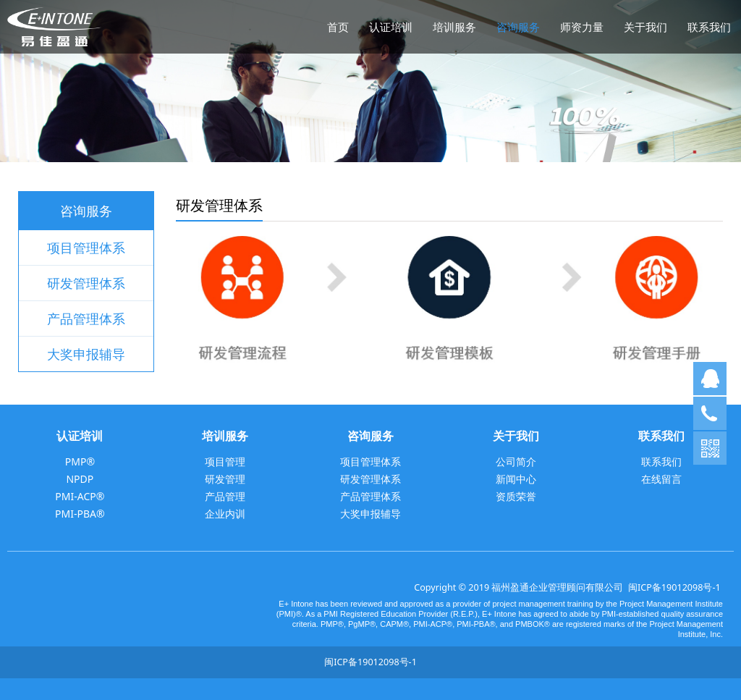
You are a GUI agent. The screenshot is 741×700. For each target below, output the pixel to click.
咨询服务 (518, 27)
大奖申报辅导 (86, 354)
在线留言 (661, 479)
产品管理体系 (86, 319)
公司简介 (516, 461)
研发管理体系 (86, 283)
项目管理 (225, 461)
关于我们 (645, 27)
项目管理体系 (86, 248)
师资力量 (582, 27)
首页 (338, 27)
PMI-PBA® (80, 514)
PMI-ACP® (80, 496)
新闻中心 (516, 479)
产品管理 (225, 496)
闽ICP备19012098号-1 (674, 587)
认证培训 (391, 27)
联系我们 (709, 27)
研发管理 (225, 479)
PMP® (80, 461)
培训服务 (454, 27)
